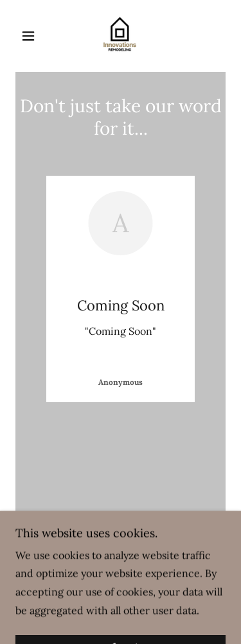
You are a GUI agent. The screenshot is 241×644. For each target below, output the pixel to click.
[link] (120, 36)
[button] (31, 36)
